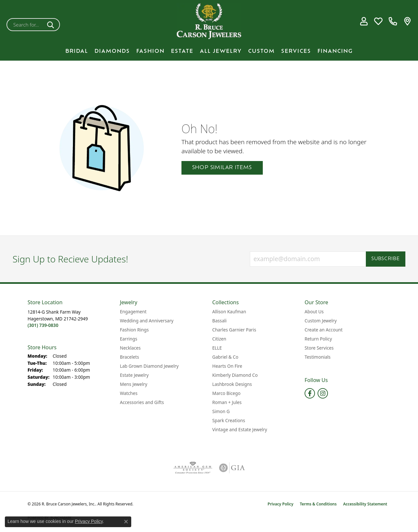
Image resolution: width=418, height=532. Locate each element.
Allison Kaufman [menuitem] (229, 312)
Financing (335, 52)
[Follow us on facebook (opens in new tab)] (310, 393)
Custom (261, 52)
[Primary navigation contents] (209, 52)
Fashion (151, 52)
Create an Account (324, 330)
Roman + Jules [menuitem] (227, 402)
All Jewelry (221, 52)
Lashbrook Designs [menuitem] (232, 384)
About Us (314, 312)
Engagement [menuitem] (133, 312)
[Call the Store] (43, 325)
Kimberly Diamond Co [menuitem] (235, 375)
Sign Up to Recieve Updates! (70, 259)
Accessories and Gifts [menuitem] (142, 402)
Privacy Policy (280, 504)
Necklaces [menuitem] (130, 348)
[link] (393, 21)
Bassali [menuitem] (219, 321)
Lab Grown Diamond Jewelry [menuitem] (149, 366)
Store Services (319, 348)
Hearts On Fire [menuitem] (227, 366)
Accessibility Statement (365, 504)
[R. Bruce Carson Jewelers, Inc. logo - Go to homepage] (209, 21)
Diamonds (112, 52)
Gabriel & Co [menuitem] (225, 357)
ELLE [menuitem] (217, 348)
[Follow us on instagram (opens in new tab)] (323, 393)
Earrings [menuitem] (129, 339)
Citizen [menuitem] (219, 339)
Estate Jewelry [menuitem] (134, 375)
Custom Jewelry (321, 321)
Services (296, 52)
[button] (364, 21)
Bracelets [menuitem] (129, 357)
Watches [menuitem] (129, 393)
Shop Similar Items (222, 168)
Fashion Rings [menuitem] (134, 330)
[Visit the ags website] (193, 468)
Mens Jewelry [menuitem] (134, 384)
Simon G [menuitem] (221, 411)
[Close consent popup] (126, 522)
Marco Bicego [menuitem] (226, 393)
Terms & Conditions (318, 504)
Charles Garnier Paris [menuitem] (234, 330)
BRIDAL (77, 52)
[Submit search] (52, 25)
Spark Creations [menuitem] (229, 420)
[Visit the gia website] (232, 468)
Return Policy (318, 339)
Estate (182, 52)
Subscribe (386, 259)
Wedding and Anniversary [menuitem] (147, 321)
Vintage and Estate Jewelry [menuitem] (240, 429)
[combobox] (26, 25)
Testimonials (318, 357)
